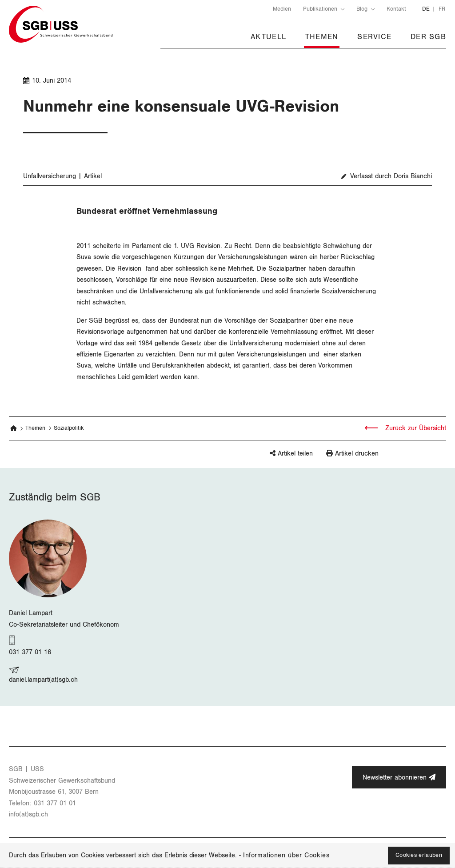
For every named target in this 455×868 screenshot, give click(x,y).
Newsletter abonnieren (399, 777)
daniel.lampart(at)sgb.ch (43, 680)
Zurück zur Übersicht (415, 428)
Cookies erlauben (419, 855)
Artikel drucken (357, 454)
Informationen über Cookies (286, 855)
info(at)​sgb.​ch (28, 814)
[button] (277, 457)
